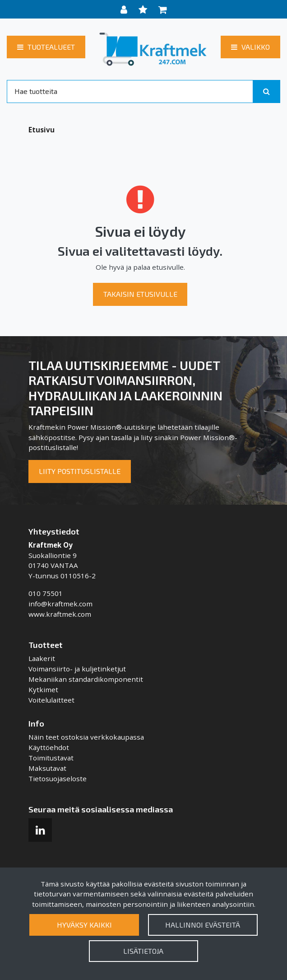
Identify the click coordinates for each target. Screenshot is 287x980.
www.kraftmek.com (60, 614)
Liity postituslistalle (80, 471)
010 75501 (46, 593)
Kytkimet (43, 689)
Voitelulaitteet (51, 700)
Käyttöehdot (49, 747)
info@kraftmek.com (60, 604)
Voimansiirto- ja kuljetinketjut (77, 669)
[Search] (130, 91)
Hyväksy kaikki (84, 925)
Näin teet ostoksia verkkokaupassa (86, 737)
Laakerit (42, 658)
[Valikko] (250, 47)
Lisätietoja (143, 951)
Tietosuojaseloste (58, 778)
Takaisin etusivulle (140, 294)
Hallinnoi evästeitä (203, 925)
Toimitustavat (51, 758)
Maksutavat (47, 768)
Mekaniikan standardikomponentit (86, 679)
